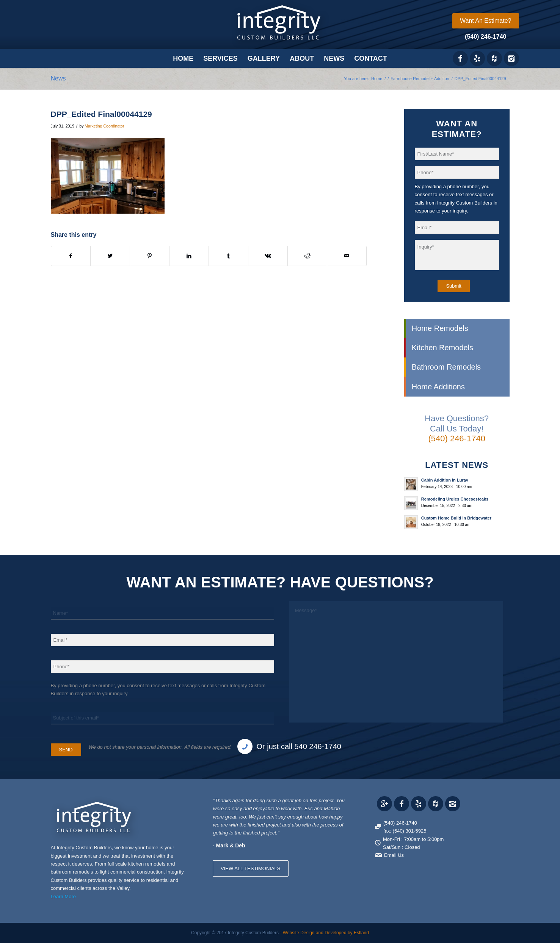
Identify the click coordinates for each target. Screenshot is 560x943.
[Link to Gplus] (384, 804)
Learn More (63, 897)
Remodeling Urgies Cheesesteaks (455, 499)
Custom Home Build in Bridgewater (456, 518)
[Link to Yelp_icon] (477, 58)
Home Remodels (440, 328)
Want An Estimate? (485, 21)
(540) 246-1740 (485, 37)
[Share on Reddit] (307, 256)
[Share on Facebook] (71, 256)
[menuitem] (485, 21)
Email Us (394, 855)
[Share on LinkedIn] (189, 256)
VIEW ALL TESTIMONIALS (251, 868)
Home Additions (438, 387)
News (58, 78)
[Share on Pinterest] (150, 256)
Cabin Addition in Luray (445, 480)
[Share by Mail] (347, 256)
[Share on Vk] (268, 256)
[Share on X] (110, 256)
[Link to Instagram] (511, 58)
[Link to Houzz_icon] (494, 58)
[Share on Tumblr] (228, 256)
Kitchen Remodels (442, 348)
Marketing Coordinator (104, 126)
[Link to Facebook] (460, 58)
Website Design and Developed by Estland (326, 933)
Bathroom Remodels (446, 367)
